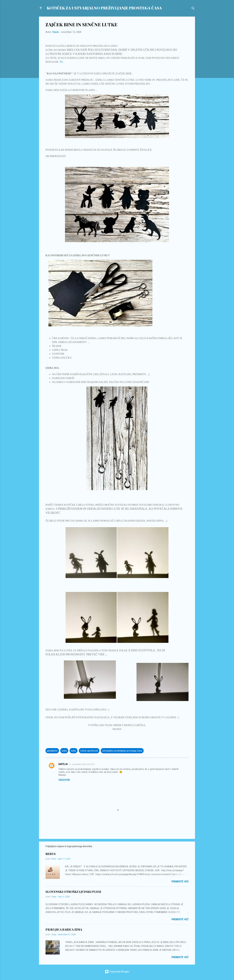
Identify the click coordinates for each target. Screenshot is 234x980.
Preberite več (180, 882)
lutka (64, 751)
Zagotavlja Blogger (117, 972)
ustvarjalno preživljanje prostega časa (122, 751)
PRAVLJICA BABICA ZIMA (64, 929)
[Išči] (193, 9)
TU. (61, 62)
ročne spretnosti (89, 751)
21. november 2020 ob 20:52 (82, 764)
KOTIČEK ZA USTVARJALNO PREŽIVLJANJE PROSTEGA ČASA (104, 8)
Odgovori (64, 780)
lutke (74, 751)
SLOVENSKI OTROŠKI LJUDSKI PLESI (73, 892)
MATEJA (63, 764)
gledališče (52, 751)
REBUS (51, 854)
